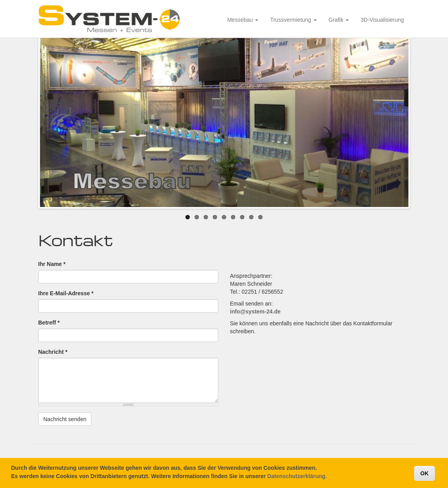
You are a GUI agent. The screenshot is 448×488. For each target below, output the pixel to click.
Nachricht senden (65, 419)
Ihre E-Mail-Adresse (66, 293)
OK (424, 475)
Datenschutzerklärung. (297, 478)
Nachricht (53, 352)
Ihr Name (52, 264)
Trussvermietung (293, 20)
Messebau (243, 20)
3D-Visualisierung (382, 20)
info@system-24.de (255, 311)
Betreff (49, 323)
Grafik (339, 20)
